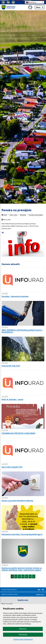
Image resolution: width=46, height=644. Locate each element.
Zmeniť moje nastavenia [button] (23, 639)
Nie (43, 590)
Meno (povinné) (7, 604)
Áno (39, 590)
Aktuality (23, 215)
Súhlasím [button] (23, 629)
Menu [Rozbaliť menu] (40, 7)
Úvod (4, 215)
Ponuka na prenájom (36, 215)
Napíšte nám (40, 594)
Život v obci (13, 215)
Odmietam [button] (23, 635)
